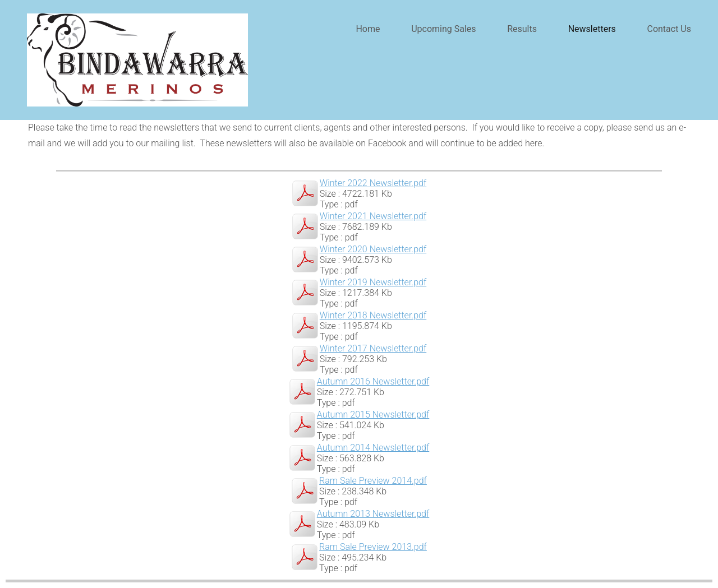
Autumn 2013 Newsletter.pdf (373, 514)
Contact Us (669, 29)
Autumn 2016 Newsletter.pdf (373, 381)
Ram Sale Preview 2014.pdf (373, 481)
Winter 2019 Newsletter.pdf (373, 282)
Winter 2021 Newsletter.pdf (373, 216)
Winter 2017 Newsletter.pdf (373, 348)
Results (522, 29)
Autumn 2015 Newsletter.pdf (373, 415)
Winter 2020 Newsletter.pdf (373, 249)
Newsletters (592, 29)
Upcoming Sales (443, 29)
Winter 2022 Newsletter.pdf (373, 183)
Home (368, 29)
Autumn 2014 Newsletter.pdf (373, 448)
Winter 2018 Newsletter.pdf (373, 315)
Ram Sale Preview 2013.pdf (373, 547)
